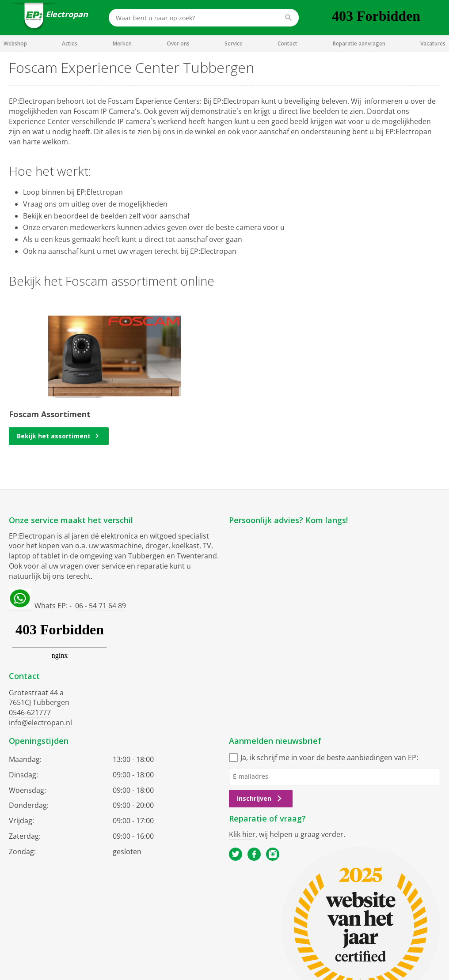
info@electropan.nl (40, 723)
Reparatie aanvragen (359, 43)
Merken (122, 43)
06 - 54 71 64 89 (101, 606)
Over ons (178, 43)
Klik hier (242, 834)
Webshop (15, 43)
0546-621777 (30, 712)
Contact (287, 43)
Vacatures (433, 43)
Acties (70, 43)
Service (234, 43)
